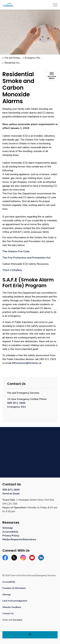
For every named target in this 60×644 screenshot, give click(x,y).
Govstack (17, 620)
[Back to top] (30, 635)
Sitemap (8, 528)
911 (23, 407)
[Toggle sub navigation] (52, 76)
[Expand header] (55, 5)
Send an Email (11, 494)
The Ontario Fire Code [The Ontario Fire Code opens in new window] (16, 251)
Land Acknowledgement (15, 601)
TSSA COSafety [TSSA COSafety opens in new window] (12, 270)
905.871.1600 (11, 490)
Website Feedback (12, 607)
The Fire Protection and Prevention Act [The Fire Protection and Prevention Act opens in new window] (26, 258)
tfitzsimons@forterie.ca (27, 363)
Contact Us (8, 614)
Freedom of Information (14, 588)
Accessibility (10, 532)
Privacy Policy (11, 536)
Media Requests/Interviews (19, 539)
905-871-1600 (16, 403)
